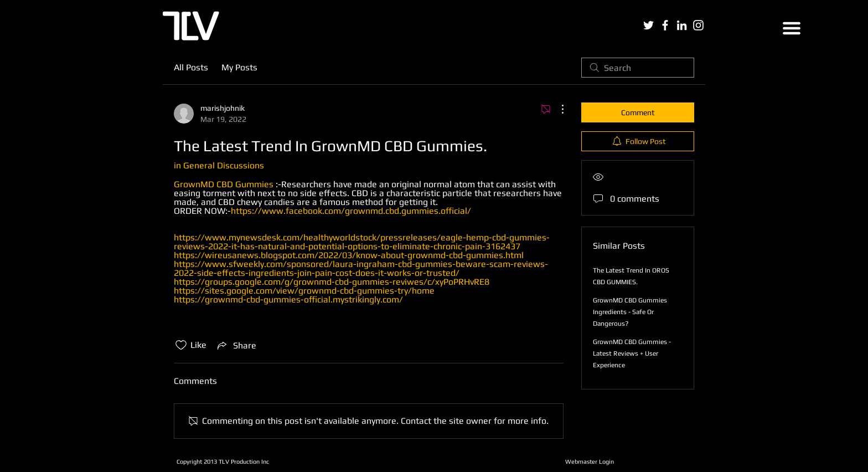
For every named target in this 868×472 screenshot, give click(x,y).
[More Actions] (557, 109)
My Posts (239, 67)
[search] (638, 68)
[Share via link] (236, 345)
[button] (792, 28)
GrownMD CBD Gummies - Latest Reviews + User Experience (632, 353)
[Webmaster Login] (589, 461)
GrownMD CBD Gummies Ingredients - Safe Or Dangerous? (630, 312)
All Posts (191, 67)
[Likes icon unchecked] (181, 345)
